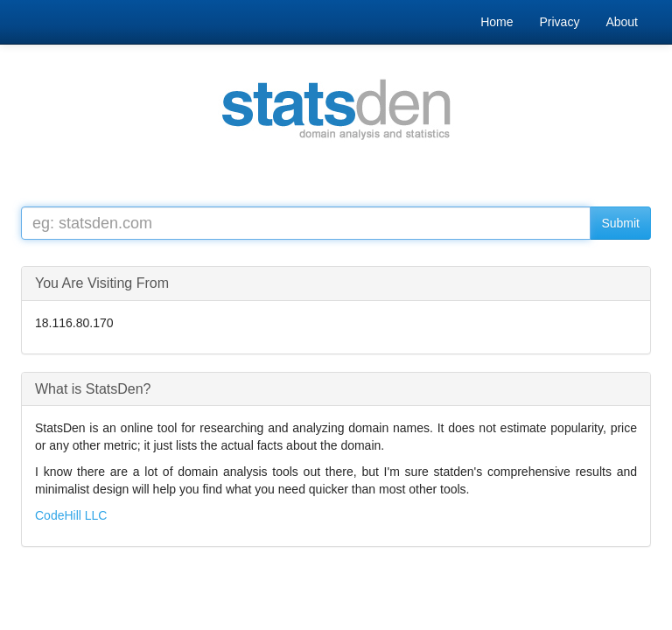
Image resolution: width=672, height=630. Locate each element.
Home (497, 22)
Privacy (560, 22)
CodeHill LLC (71, 515)
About (622, 22)
